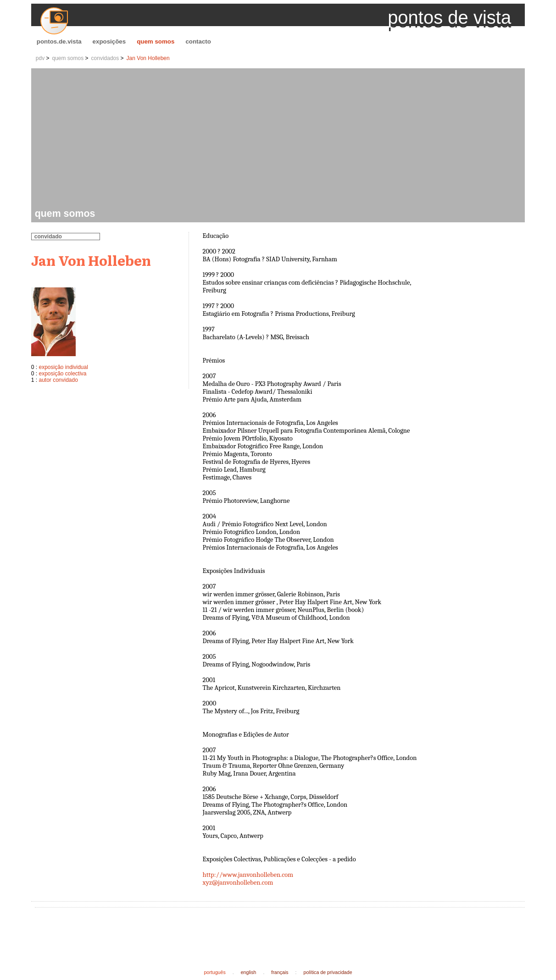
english (249, 972)
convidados (105, 58)
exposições (109, 41)
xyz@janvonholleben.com (238, 883)
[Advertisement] (280, 139)
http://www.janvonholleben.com (248, 875)
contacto (198, 41)
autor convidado (58, 380)
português (214, 972)
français (280, 972)
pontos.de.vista (59, 41)
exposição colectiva (62, 374)
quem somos (156, 41)
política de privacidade (328, 972)
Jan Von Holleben (148, 58)
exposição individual (63, 367)
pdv (40, 58)
